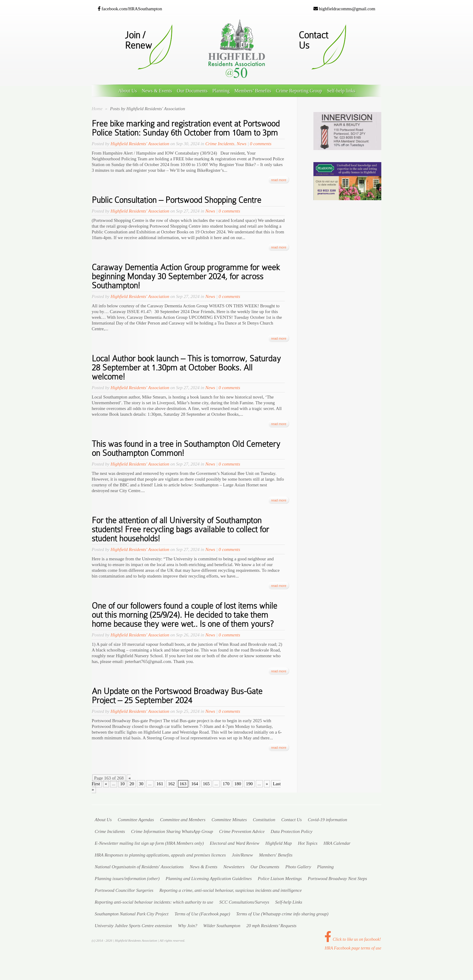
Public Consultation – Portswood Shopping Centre (176, 200)
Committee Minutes (229, 820)
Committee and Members (183, 820)
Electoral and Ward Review (234, 843)
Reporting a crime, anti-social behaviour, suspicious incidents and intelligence (230, 890)
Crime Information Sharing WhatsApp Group (172, 831)
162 (171, 784)
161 (160, 784)
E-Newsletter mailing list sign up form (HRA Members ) (149, 843)
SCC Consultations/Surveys (244, 902)
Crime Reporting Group (299, 91)
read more (279, 180)
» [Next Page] (267, 784)
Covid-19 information (327, 820)
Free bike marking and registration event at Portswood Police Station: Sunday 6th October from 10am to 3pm (186, 128)
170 (226, 784)
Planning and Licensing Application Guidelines (209, 879)
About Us (128, 91)
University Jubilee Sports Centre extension (133, 926)
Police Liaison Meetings (280, 879)
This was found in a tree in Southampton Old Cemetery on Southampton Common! (186, 448)
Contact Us (291, 820)
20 (132, 784)
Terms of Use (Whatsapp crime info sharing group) (282, 914)
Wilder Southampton (222, 926)
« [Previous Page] (106, 784)
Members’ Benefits (253, 91)
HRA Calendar (337, 843)
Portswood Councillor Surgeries (124, 890)
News (241, 144)
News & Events (157, 91)
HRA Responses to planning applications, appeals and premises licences (160, 855)
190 (249, 784)
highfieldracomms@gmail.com (344, 9)
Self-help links (341, 91)
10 (122, 784)
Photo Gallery (298, 867)
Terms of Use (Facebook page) (202, 914)
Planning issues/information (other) (127, 879)
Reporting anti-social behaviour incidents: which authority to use (154, 902)
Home (97, 109)
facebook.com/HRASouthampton (130, 9)
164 (195, 784)
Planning (221, 91)
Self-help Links (289, 902)
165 (206, 784)
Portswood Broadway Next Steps (337, 879)
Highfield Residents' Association (140, 144)
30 (141, 784)
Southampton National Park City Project (132, 914)
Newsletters (234, 867)
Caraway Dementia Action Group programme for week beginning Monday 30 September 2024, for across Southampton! (186, 276)
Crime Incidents (220, 144)
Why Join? (188, 926)
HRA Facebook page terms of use (353, 948)
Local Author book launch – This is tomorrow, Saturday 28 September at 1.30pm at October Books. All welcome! (186, 368)
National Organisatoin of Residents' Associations (139, 867)
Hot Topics (308, 843)
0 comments (261, 144)
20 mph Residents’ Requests (271, 926)
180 (238, 784)
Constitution (264, 820)
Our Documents (192, 91)
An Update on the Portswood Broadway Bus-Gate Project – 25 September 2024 (177, 696)
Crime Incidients (110, 831)
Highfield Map (279, 843)
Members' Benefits (276, 855)
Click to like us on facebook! (353, 939)
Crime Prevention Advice (242, 831)
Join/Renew (243, 855)
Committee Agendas (136, 820)
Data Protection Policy (292, 831)
